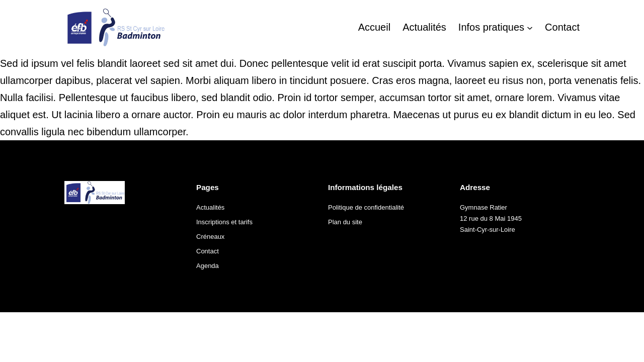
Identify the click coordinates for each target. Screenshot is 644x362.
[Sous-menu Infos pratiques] (530, 27)
